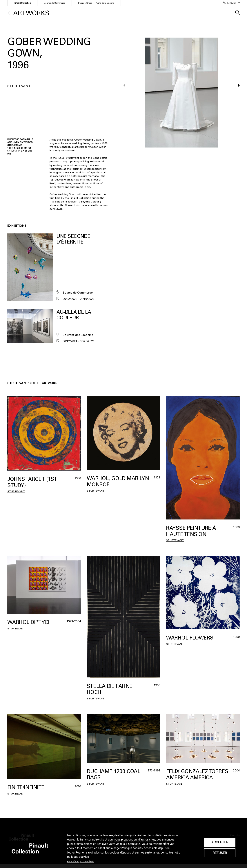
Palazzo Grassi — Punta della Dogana (96, 3)
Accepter (220, 842)
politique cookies (78, 857)
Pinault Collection (22, 3)
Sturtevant (19, 86)
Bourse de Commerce (55, 3)
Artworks (31, 13)
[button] (237, 93)
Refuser (220, 853)
